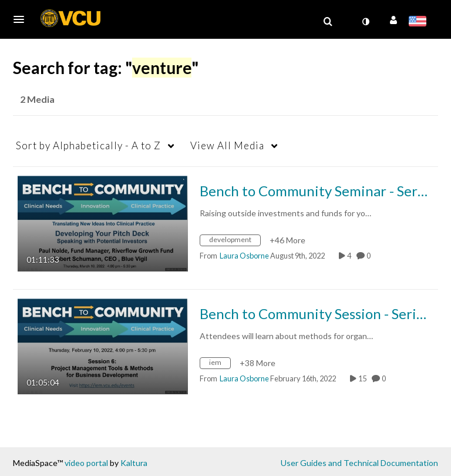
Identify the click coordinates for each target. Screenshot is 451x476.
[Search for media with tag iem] (220, 365)
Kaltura (134, 463)
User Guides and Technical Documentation (359, 463)
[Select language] (420, 22)
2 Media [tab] (37, 99)
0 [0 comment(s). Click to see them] (370, 256)
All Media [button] (227, 145)
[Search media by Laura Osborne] (244, 256)
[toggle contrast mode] (365, 22)
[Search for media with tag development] (235, 242)
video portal (86, 463)
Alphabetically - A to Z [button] (88, 145)
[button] (22, 19)
